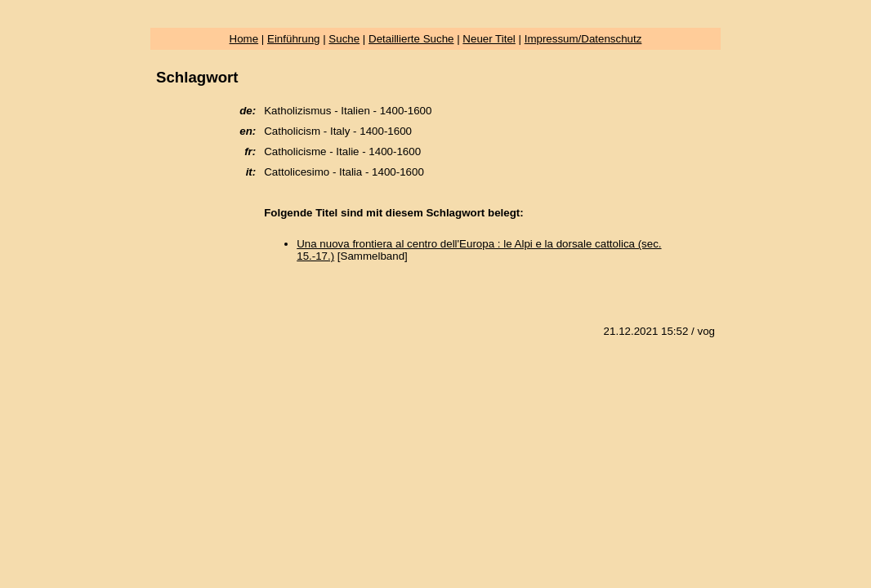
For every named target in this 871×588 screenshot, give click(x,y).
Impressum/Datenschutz (583, 39)
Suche (344, 39)
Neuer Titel (489, 39)
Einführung (293, 39)
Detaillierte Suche (411, 39)
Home (244, 39)
